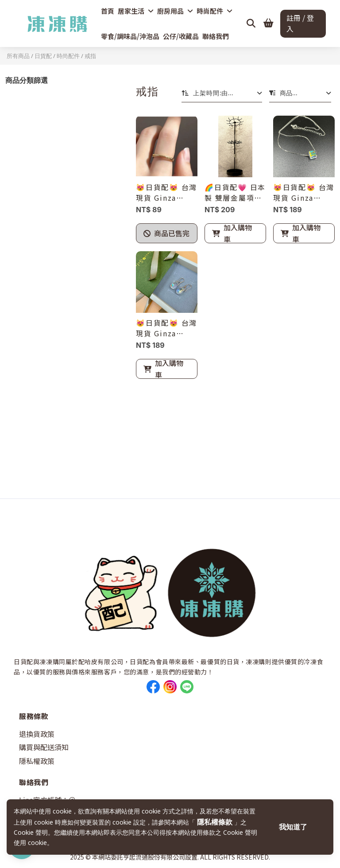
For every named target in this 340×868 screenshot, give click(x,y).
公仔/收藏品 (181, 36)
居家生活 (136, 11)
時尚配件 (214, 11)
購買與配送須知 (44, 747)
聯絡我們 (216, 36)
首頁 (108, 11)
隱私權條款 (216, 822)
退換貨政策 (37, 734)
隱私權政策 (37, 761)
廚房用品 (175, 11)
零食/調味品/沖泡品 (130, 36)
